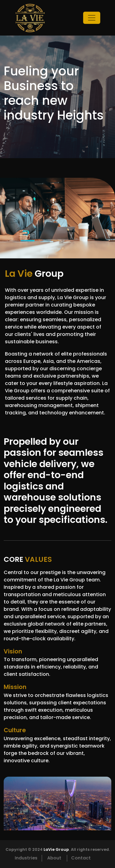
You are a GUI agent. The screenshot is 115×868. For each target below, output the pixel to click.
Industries (26, 858)
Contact (81, 858)
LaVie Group (56, 849)
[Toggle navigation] (92, 18)
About (54, 858)
